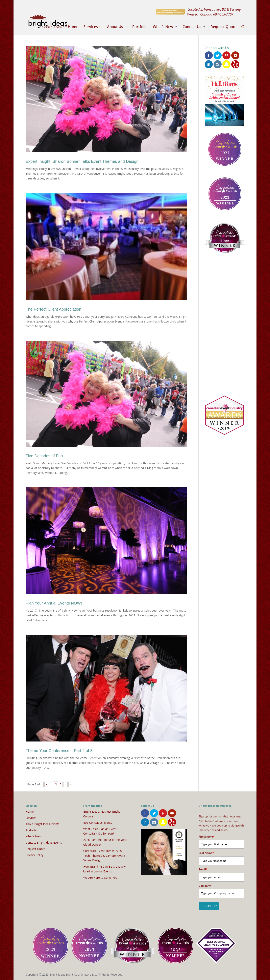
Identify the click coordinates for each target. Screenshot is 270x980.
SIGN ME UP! (209, 906)
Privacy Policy (34, 855)
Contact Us (192, 27)
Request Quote (223, 27)
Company (205, 886)
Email (203, 869)
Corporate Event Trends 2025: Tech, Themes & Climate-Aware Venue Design (104, 856)
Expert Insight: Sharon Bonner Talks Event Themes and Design (82, 161)
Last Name (206, 853)
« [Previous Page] (46, 784)
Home (73, 27)
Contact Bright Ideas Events (44, 843)
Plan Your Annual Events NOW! (54, 603)
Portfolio (140, 27)
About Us (115, 27)
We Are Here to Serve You (100, 878)
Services (91, 27)
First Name (207, 837)
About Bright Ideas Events (43, 824)
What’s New (163, 27)
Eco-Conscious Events (98, 823)
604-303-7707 (223, 14)
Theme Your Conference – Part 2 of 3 (59, 751)
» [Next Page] (70, 784)
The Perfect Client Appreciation (53, 309)
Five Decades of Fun (44, 456)
